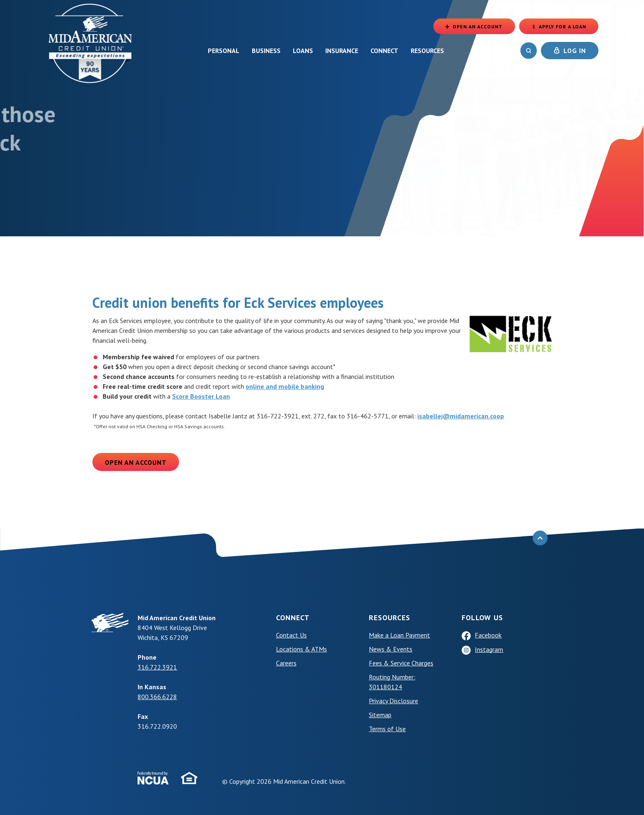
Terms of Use (387, 729)
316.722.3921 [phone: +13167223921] (157, 667)
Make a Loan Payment (399, 635)
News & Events (391, 649)
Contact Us (291, 635)
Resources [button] (427, 51)
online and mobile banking (285, 386)
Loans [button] (303, 51)
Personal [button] (224, 51)
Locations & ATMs (301, 649)
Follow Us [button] (482, 618)
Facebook (488, 635)
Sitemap (380, 715)
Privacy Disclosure (393, 701)
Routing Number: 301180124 (392, 682)
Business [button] (266, 51)
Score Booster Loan (201, 396)
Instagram (489, 649)
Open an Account (136, 462)
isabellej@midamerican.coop (461, 416)
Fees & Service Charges (401, 663)
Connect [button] (384, 51)
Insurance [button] (342, 51)
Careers (286, 663)
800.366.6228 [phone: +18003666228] (157, 697)
